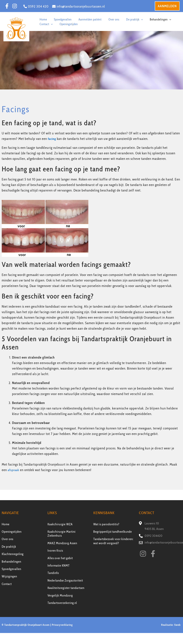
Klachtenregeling (13, 554)
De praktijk (9, 547)
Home (6, 524)
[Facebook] (7, 6)
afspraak (14, 470)
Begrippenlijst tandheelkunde (113, 532)
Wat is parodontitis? (106, 524)
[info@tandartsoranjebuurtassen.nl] (79, 6)
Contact (7, 584)
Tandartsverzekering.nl (62, 603)
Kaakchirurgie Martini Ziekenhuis (62, 534)
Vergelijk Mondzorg (60, 595)
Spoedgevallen (11, 569)
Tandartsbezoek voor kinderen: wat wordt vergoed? (113, 541)
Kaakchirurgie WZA (60, 524)
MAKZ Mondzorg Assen (62, 543)
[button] (167, 6)
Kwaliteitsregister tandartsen (66, 588)
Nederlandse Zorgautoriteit (65, 581)
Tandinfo (53, 573)
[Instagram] (15, 6)
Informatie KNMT (59, 566)
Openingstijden (12, 532)
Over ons (7, 539)
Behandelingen (11, 562)
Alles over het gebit (60, 558)
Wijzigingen (9, 576)
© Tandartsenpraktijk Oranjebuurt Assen (26, 625)
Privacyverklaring (62, 625)
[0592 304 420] (36, 6)
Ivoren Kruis (55, 551)
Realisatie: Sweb (171, 625)
